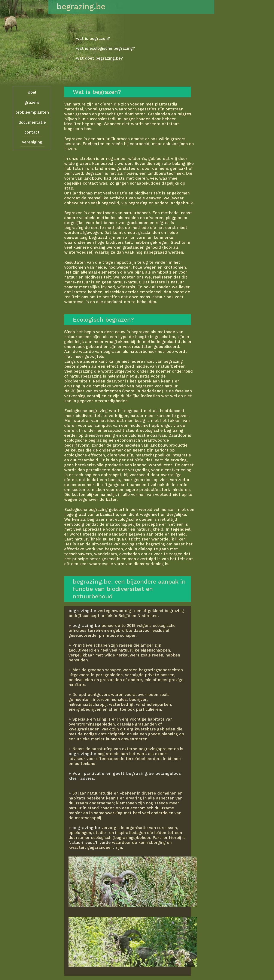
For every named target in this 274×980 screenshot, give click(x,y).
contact (32, 132)
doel (32, 92)
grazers (32, 102)
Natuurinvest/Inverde (90, 842)
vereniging (32, 142)
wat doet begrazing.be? (99, 58)
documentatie (32, 122)
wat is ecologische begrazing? (106, 48)
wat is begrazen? (93, 38)
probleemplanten (32, 112)
